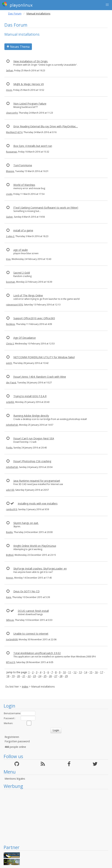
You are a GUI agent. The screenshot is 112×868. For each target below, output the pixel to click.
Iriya (8, 259)
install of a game (23, 230)
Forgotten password (17, 741)
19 (13, 676)
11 (70, 672)
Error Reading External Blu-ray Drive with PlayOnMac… (46, 126)
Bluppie (10, 171)
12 (75, 672)
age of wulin (21, 250)
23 (34, 676)
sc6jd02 (10, 402)
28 (61, 676)
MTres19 (11, 662)
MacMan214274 (14, 132)
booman (11, 282)
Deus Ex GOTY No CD (26, 591)
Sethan (10, 70)
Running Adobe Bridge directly (31, 416)
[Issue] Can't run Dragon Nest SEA (34, 438)
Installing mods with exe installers (38, 503)
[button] (107, 5)
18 (8, 676)
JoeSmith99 (12, 639)
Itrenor (10, 578)
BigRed (10, 555)
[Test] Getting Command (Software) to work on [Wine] (46, 208)
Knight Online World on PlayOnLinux (35, 546)
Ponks (9, 448)
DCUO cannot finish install (33, 611)
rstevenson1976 (14, 305)
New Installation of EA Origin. (31, 61)
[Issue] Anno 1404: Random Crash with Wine (40, 377)
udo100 (10, 490)
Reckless (10, 324)
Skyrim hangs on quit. (26, 523)
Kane (9, 597)
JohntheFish (12, 425)
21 (24, 676)
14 (86, 672)
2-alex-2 (10, 236)
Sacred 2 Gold (22, 273)
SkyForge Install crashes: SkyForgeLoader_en (40, 569)
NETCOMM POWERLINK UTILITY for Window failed (44, 357)
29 (66, 676)
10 (64, 672)
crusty (9, 194)
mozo (9, 90)
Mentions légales (15, 779)
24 (40, 676)
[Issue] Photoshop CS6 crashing (32, 461)
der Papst (11, 383)
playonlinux (17, 5)
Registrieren (12, 737)
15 (91, 672)
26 (50, 676)
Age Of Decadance (25, 338)
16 (96, 672)
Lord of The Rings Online (28, 295)
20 (19, 676)
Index (25, 687)
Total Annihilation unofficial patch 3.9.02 (37, 653)
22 (29, 676)
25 (45, 676)
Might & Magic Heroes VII (29, 84)
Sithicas (10, 620)
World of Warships (24, 185)
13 (80, 672)
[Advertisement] (56, 817)
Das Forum (15, 14)
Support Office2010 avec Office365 (34, 318)
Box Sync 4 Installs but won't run (33, 146)
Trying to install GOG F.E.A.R (30, 396)
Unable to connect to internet (31, 634)
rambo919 (12, 509)
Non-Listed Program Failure (30, 104)
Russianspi (12, 152)
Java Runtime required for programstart (37, 481)
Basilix (9, 532)
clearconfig (12, 113)
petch (9, 363)
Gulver (9, 217)
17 (102, 672)
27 (56, 676)
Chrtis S (10, 344)
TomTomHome (23, 165)
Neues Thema (18, 47)
